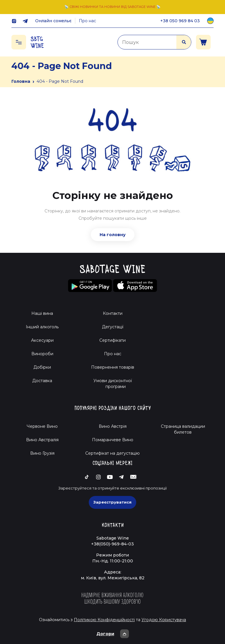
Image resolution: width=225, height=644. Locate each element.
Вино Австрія (113, 426)
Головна (21, 81)
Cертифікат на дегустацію (112, 453)
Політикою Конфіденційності (104, 620)
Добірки (42, 367)
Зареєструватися (112, 502)
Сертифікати (112, 340)
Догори (113, 634)
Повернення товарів (113, 367)
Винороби (42, 354)
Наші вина (42, 313)
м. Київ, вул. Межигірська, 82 (113, 578)
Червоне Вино (42, 426)
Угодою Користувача (164, 620)
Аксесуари (42, 340)
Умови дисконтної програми (113, 384)
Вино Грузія (42, 453)
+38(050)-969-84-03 (112, 544)
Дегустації (113, 327)
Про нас (87, 21)
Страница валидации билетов (183, 429)
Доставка (42, 381)
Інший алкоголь (42, 327)
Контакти (113, 313)
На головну (113, 235)
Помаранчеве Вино (113, 440)
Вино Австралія (42, 440)
